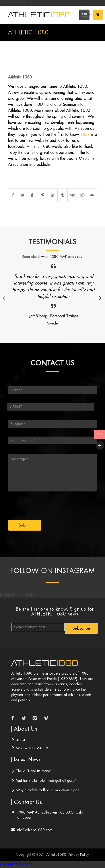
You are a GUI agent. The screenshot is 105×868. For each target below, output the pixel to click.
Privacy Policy (79, 855)
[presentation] (53, 503)
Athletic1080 (56, 855)
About (20, 740)
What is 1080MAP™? (32, 748)
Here (85, 134)
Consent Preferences (16, 864)
